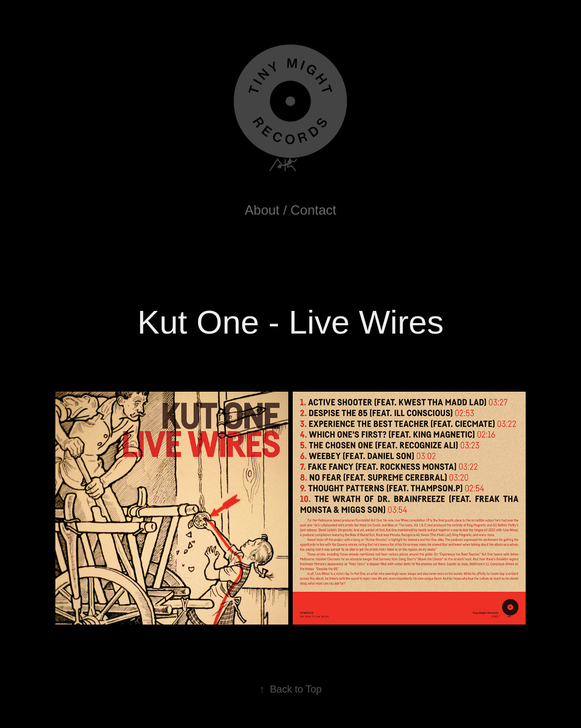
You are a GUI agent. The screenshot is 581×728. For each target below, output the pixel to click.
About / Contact (290, 210)
